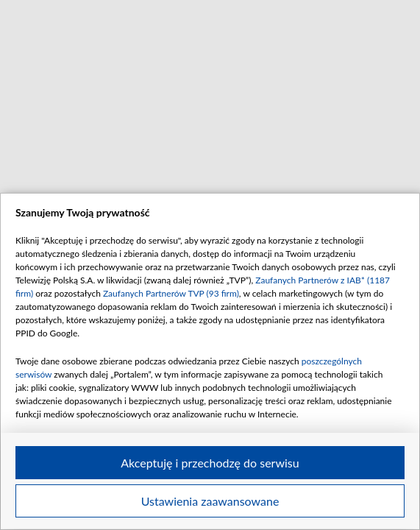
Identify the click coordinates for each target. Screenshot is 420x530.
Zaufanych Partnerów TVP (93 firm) (171, 293)
